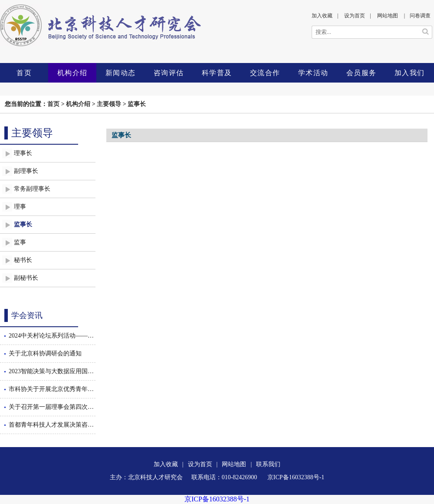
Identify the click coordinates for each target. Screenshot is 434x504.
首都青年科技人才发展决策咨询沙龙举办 (52, 425)
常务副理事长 (32, 189)
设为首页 (355, 16)
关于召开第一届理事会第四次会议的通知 (52, 407)
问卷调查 (420, 16)
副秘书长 (26, 278)
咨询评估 (169, 73)
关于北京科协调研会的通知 (45, 353)
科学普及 (217, 73)
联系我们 (268, 464)
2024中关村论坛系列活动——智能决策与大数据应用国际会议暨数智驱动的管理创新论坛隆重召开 (52, 336)
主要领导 (109, 104)
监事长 (137, 104)
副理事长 (26, 171)
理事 (20, 207)
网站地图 (388, 16)
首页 (24, 73)
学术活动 (313, 73)
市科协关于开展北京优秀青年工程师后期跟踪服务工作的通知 (52, 389)
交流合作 (265, 73)
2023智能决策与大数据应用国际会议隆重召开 (52, 371)
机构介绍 (72, 73)
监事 (20, 242)
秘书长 (23, 260)
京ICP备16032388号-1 (217, 499)
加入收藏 (322, 16)
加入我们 (410, 73)
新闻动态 (121, 73)
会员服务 (362, 73)
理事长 (23, 153)
